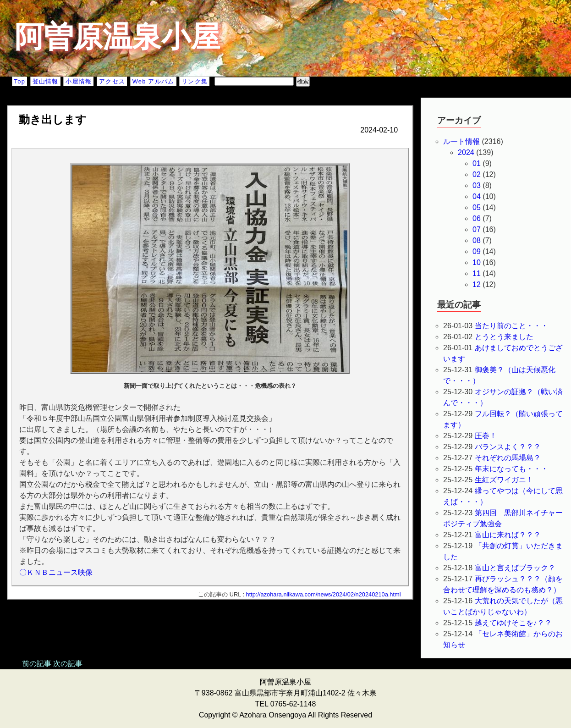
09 (477, 251)
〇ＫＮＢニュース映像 (56, 572)
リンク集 (195, 81)
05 (477, 207)
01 (477, 163)
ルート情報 (461, 141)
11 (477, 273)
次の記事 (68, 664)
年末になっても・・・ (511, 469)
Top (20, 81)
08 (477, 240)
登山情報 (46, 81)
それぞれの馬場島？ (508, 458)
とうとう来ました (504, 337)
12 (477, 284)
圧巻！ (486, 436)
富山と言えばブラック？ (515, 568)
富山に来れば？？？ (508, 535)
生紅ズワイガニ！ (508, 480)
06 (477, 218)
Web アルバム (154, 81)
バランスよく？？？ (508, 447)
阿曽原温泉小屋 (117, 37)
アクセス (112, 81)
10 (477, 262)
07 (477, 229)
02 (477, 174)
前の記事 (37, 664)
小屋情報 (79, 81)
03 (477, 185)
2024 (466, 152)
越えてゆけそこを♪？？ (513, 623)
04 (477, 196)
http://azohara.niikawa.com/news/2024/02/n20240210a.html (324, 594)
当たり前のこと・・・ (511, 326)
